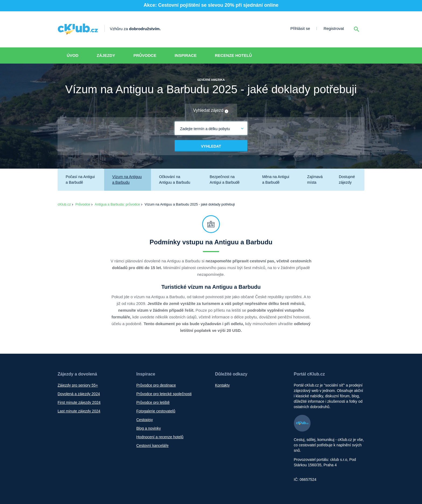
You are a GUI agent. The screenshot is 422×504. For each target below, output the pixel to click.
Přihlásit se (300, 28)
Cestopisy (145, 420)
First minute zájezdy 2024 (79, 402)
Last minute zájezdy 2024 (79, 411)
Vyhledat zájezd (211, 111)
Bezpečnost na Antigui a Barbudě (225, 180)
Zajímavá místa (315, 180)
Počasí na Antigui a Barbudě (80, 180)
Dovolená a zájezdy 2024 (79, 394)
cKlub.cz (64, 204)
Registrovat (334, 28)
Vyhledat (211, 146)
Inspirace (186, 55)
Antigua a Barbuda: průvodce (117, 204)
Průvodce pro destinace (156, 385)
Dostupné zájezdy (347, 180)
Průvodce (145, 55)
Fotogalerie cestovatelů (156, 411)
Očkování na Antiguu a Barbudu (175, 180)
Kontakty (222, 385)
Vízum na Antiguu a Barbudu (127, 180)
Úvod (73, 55)
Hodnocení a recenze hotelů (160, 437)
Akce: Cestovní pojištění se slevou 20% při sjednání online (211, 5)
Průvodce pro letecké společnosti (164, 394)
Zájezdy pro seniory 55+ (78, 385)
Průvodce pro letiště (153, 402)
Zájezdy (106, 55)
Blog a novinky (149, 428)
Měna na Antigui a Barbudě (276, 180)
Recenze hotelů (233, 55)
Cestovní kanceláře (153, 446)
